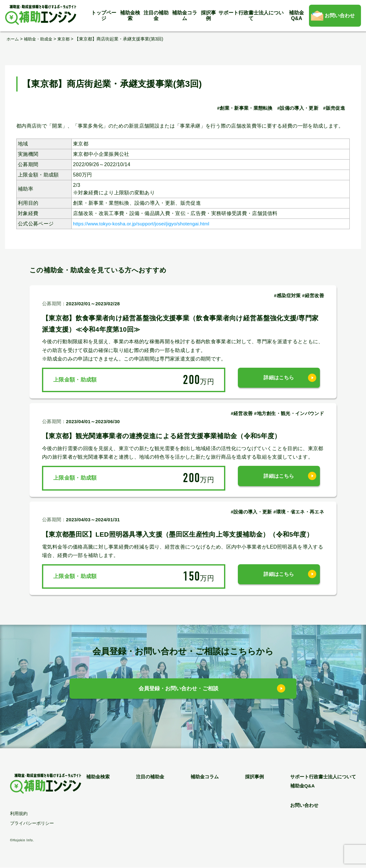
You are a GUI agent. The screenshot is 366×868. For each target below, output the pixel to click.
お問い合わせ (340, 16)
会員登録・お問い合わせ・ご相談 (178, 690)
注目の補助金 (156, 16)
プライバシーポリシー (32, 823)
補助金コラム (185, 16)
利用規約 (19, 814)
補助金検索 (130, 16)
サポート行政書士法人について (251, 16)
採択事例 (208, 16)
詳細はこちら (279, 380)
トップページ (104, 16)
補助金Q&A (296, 16)
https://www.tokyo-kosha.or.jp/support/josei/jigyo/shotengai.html (146, 224)
